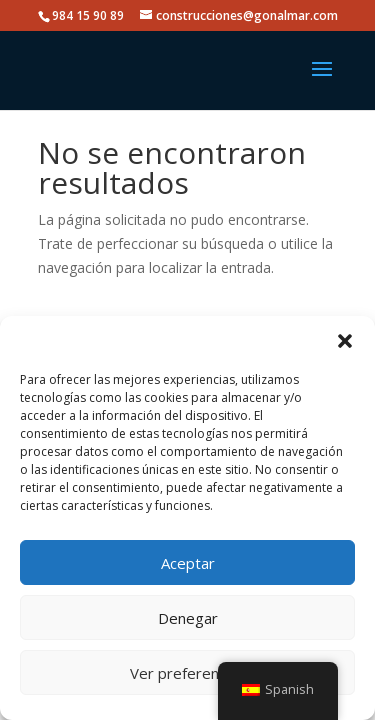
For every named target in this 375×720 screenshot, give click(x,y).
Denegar (188, 618)
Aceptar (188, 563)
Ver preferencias (187, 673)
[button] (345, 341)
